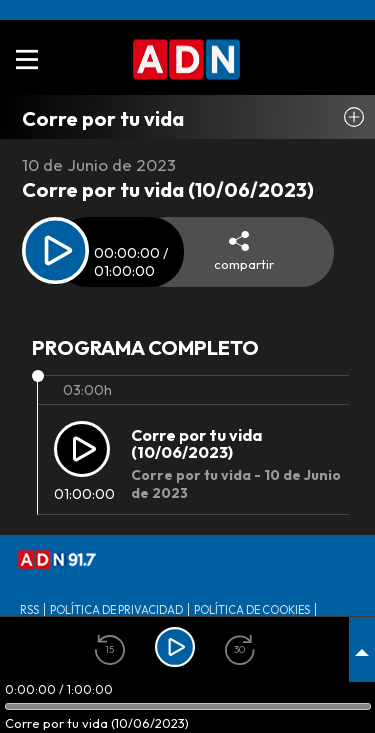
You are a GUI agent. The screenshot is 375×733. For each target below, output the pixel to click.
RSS (29, 610)
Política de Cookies (252, 610)
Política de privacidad (116, 610)
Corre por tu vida (103, 118)
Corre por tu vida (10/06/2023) (196, 444)
